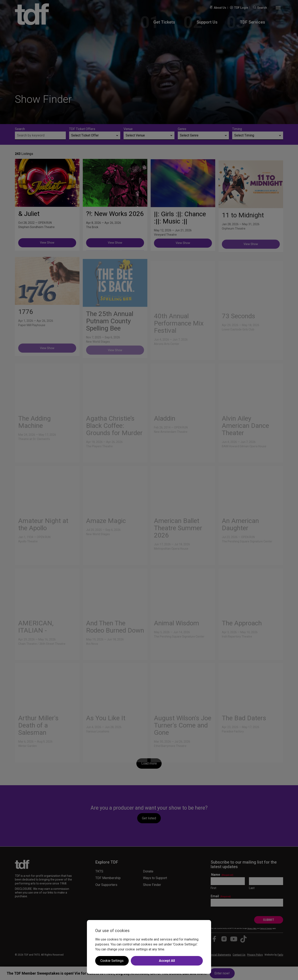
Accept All (167, 961)
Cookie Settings (112, 961)
